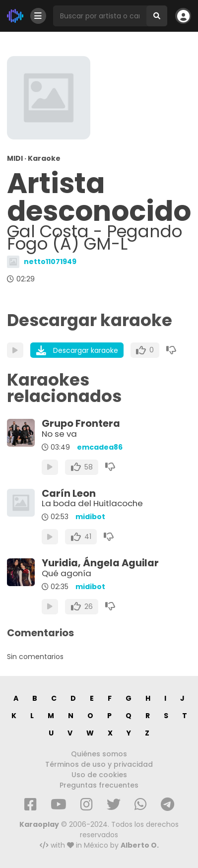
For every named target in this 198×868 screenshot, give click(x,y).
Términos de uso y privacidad (99, 764)
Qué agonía (66, 573)
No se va (59, 434)
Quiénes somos (99, 754)
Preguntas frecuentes (99, 785)
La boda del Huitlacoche (92, 503)
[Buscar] (157, 16)
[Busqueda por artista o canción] (100, 16)
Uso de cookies (99, 775)
